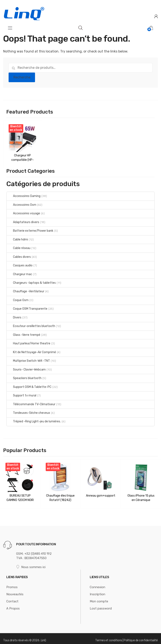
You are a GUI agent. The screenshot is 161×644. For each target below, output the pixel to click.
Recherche (22, 77)
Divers (14, 316)
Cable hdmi (17, 238)
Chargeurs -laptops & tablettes (31, 281)
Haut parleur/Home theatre (29, 342)
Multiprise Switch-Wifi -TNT (28, 359)
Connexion (97, 584)
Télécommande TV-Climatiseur (31, 402)
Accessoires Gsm (21, 203)
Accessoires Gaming (24, 194)
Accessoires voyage (23, 211)
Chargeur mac (19, 272)
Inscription (97, 591)
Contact (12, 598)
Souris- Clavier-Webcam (26, 368)
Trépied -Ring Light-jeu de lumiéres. (34, 420)
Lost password (101, 605)
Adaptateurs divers (23, 220)
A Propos (13, 605)
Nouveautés (15, 591)
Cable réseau (19, 246)
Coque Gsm (18, 298)
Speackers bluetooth (24, 376)
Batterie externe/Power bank (30, 229)
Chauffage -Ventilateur (25, 290)
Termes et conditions (109, 637)
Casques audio (20, 264)
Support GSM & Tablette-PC (29, 385)
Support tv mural (21, 394)
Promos (12, 584)
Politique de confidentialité (141, 637)
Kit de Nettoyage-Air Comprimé (31, 350)
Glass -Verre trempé (23, 333)
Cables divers (19, 255)
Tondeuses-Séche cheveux (28, 411)
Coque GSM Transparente (27, 307)
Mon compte (99, 598)
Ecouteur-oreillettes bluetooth (31, 324)
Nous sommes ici (31, 563)
